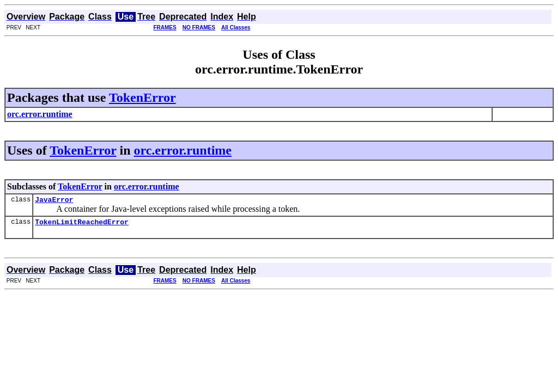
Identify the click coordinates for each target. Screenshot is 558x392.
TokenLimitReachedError (82, 225)
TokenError (142, 97)
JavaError (54, 201)
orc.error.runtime (183, 150)
